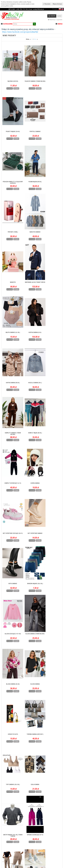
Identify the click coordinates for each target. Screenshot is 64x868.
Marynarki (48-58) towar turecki (12, 218)
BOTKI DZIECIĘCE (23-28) (32, 821)
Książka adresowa (7, 855)
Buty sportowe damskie (32, 356)
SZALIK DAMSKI (52, 496)
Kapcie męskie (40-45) (12, 775)
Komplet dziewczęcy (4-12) (32, 310)
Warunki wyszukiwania (41, 851)
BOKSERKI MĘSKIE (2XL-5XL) (12, 403)
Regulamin (22, 851)
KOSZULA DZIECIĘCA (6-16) (32, 682)
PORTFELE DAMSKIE (12, 124)
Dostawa (21, 858)
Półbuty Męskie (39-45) (52, 78)
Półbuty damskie (12, 635)
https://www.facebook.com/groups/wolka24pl (20, 32)
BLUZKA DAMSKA (32, 449)
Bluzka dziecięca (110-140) (32, 403)
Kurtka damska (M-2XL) (12, 263)
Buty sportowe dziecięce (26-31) (12, 357)
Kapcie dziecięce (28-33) (32, 775)
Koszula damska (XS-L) (32, 263)
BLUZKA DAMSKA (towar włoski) (52, 404)
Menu (60, 24)
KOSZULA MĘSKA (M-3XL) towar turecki (12, 682)
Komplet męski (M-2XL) (12, 310)
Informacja (5, 851)
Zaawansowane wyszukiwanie (39, 856)
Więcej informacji (57, 4)
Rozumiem (47, 4)
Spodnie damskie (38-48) (52, 542)
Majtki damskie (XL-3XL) (32, 217)
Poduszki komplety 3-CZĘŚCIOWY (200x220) (32, 125)
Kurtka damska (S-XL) (52, 217)
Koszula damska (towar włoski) (52, 682)
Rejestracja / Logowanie (56, 20)
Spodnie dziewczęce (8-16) (32, 542)
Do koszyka (9, 85)
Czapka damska (52, 310)
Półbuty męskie (52, 589)
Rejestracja (5, 847)
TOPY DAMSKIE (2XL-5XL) (32, 496)
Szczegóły (15, 85)
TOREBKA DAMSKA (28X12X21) (12, 496)
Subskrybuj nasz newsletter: (54, 848)
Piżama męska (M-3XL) (52, 124)
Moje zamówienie (7, 858)
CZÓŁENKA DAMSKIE (52, 775)
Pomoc (21, 855)
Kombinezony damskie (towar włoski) (52, 729)
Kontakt (37, 860)
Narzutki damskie (32, 170)
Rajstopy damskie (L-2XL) (32, 589)
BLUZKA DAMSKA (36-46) (12, 449)
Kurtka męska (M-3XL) (52, 635)
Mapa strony (38, 847)
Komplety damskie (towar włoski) (52, 264)
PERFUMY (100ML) (12, 170)
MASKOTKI (52, 170)
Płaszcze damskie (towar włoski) (32, 78)
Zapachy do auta (52, 449)
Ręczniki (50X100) (12, 78)
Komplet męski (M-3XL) (32, 728)
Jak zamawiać (22, 847)
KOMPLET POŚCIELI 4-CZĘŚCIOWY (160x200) (12, 729)
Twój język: (55, 9)
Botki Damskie (52, 356)
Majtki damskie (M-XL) (32, 635)
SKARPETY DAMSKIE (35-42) (12, 589)
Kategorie (8, 24)
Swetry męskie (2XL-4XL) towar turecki (12, 543)
